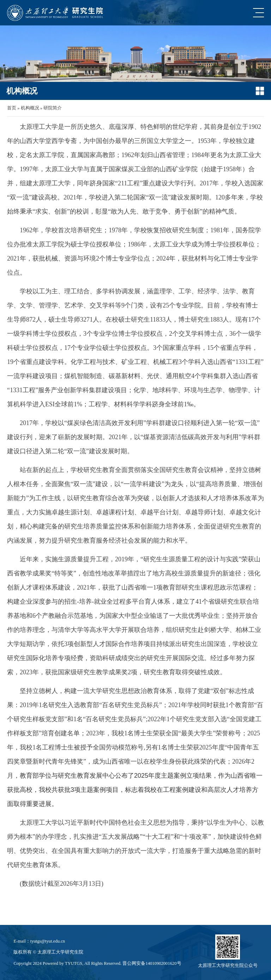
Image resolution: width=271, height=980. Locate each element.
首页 (12, 108)
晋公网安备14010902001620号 (152, 963)
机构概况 (30, 108)
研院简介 (53, 108)
